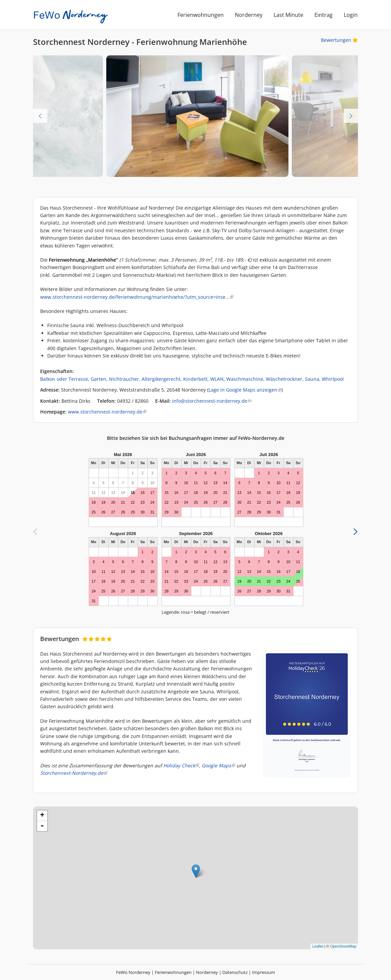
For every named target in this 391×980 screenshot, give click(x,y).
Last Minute (288, 15)
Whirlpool (333, 379)
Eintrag (324, 15)
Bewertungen (339, 40)
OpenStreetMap (343, 946)
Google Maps (218, 765)
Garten (99, 379)
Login (351, 15)
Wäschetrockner (284, 379)
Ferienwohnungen (201, 15)
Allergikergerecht (161, 379)
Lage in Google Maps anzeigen (245, 390)
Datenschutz (235, 972)
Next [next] (351, 116)
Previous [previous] (40, 116)
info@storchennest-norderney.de (212, 401)
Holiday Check (181, 765)
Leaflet (318, 946)
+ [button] (42, 816)
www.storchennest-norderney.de (107, 412)
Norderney (249, 15)
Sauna (312, 379)
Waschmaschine (245, 379)
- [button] (42, 826)
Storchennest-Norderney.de (74, 773)
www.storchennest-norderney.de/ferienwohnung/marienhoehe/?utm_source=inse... (137, 297)
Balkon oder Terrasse (64, 379)
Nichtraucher (124, 379)
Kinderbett (195, 379)
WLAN (217, 379)
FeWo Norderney (133, 972)
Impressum (263, 972)
